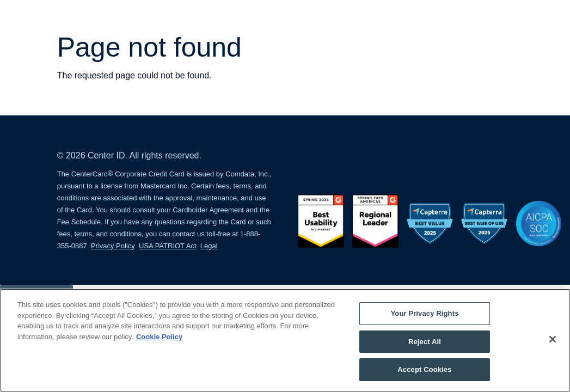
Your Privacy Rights (424, 313)
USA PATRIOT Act (167, 246)
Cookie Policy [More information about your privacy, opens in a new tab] (159, 337)
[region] (285, 340)
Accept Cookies (424, 369)
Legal (209, 246)
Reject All (425, 342)
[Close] (553, 339)
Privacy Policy (113, 246)
